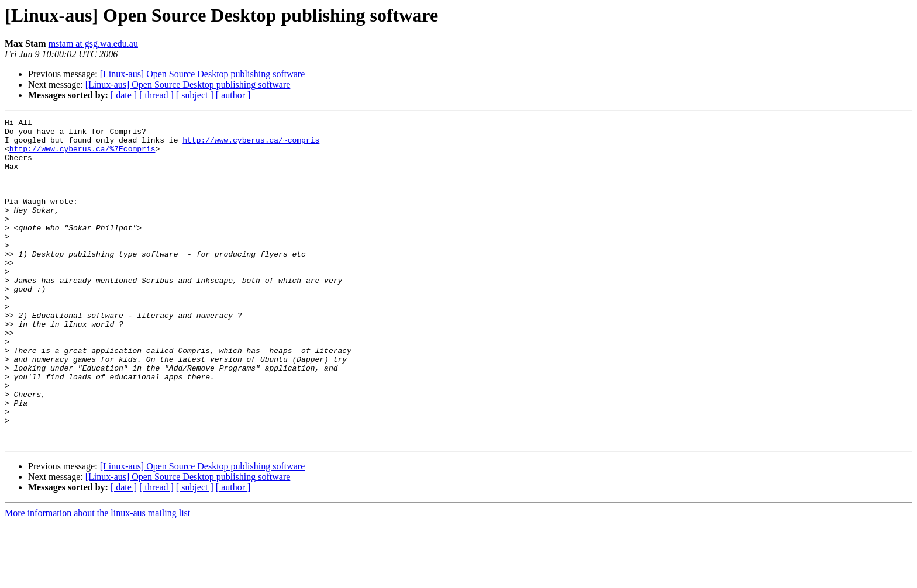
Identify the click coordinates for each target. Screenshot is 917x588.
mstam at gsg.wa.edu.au (93, 44)
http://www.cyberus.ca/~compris (251, 145)
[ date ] (124, 95)
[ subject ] (195, 95)
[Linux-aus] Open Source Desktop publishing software (203, 74)
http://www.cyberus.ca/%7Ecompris (82, 155)
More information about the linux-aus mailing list (97, 578)
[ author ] (233, 95)
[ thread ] (156, 95)
